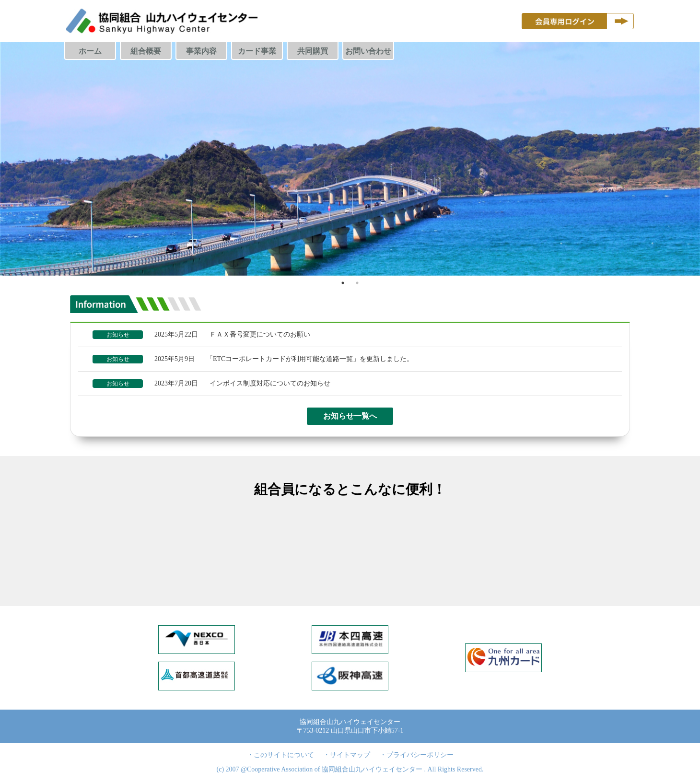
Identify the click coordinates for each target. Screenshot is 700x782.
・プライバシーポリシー (417, 755)
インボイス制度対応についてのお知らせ (270, 383)
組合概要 (146, 51)
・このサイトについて (280, 755)
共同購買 (313, 51)
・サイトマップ (347, 755)
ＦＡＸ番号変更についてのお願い (260, 334)
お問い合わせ (368, 51)
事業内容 (201, 51)
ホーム (90, 51)
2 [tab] (357, 283)
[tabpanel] (350, 159)
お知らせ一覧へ (350, 416)
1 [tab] (343, 283)
